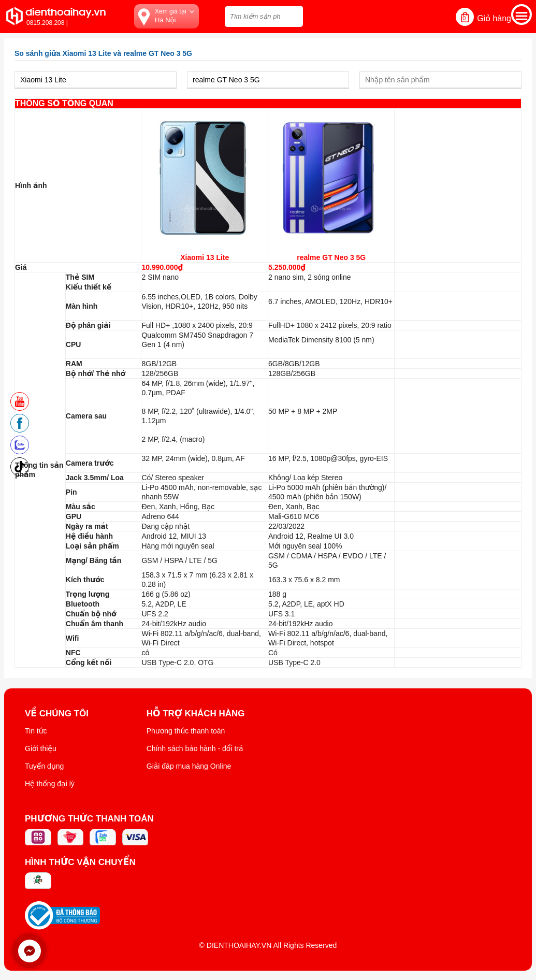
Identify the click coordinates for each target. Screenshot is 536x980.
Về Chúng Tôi (57, 714)
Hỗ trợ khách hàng (196, 714)
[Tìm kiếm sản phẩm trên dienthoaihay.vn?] (264, 17)
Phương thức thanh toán (186, 731)
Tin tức (36, 731)
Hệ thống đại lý (50, 784)
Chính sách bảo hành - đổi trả (195, 748)
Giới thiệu (41, 748)
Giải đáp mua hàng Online (189, 766)
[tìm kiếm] (292, 15)
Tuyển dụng (44, 766)
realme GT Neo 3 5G (331, 257)
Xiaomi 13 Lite (205, 257)
